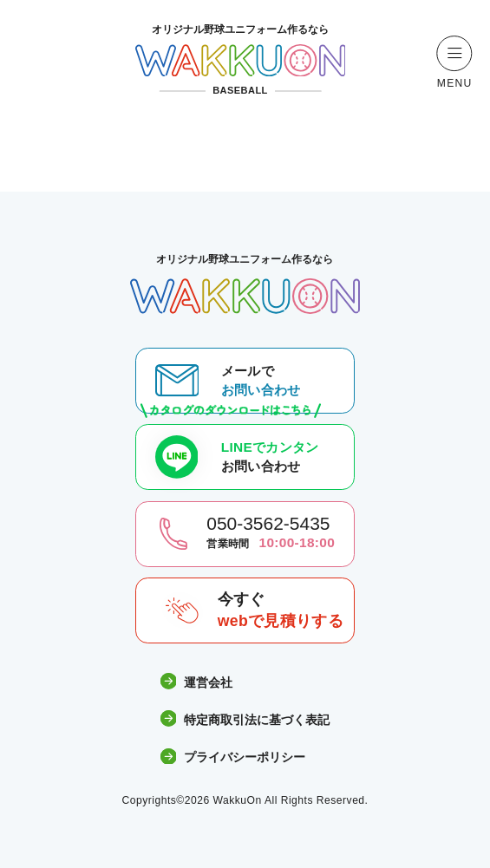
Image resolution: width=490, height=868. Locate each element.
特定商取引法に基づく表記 (245, 719)
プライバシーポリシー (233, 757)
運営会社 (197, 682)
